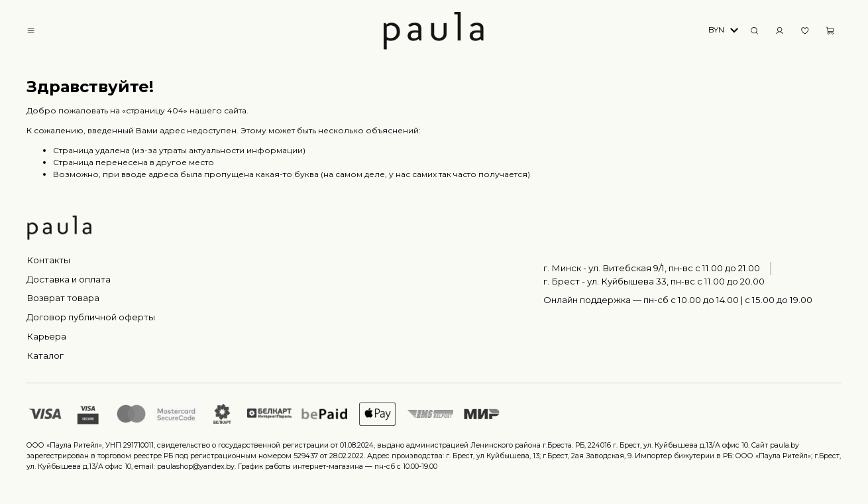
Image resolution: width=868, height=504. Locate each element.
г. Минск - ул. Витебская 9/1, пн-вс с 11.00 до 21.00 (652, 268)
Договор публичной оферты (91, 317)
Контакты (48, 260)
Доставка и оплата (69, 279)
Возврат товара (63, 298)
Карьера (46, 336)
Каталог (45, 355)
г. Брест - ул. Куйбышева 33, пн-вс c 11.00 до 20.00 (654, 281)
